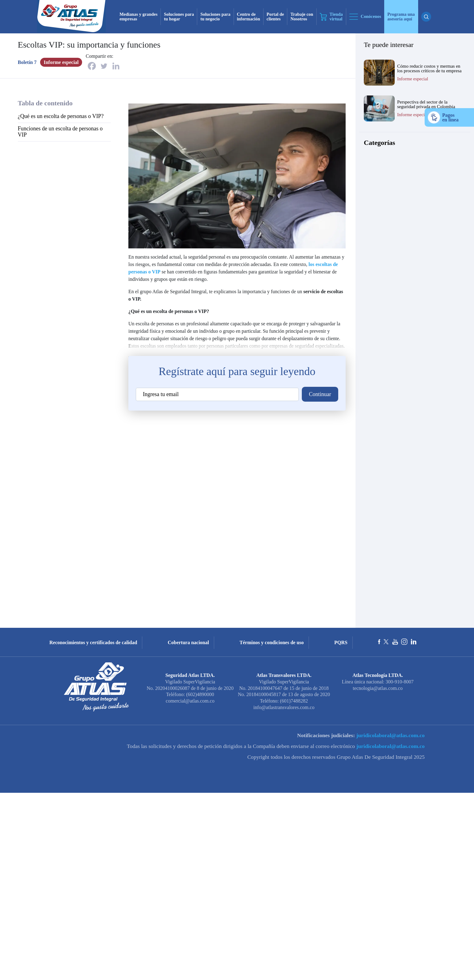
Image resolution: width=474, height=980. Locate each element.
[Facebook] (92, 66)
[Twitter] (104, 66)
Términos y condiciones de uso (272, 642)
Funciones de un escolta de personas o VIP (60, 132)
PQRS (341, 642)
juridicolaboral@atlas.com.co (390, 735)
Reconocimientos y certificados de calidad (93, 642)
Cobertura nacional (188, 642)
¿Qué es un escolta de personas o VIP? (61, 116)
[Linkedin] (116, 66)
